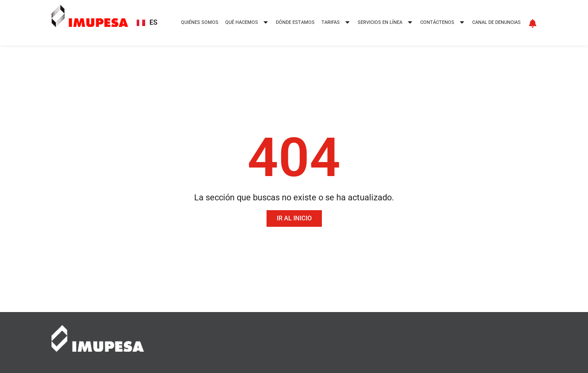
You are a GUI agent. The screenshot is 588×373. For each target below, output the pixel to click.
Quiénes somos (200, 22)
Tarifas (336, 23)
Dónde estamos (295, 22)
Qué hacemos (247, 23)
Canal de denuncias (496, 22)
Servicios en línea (386, 23)
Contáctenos (443, 23)
